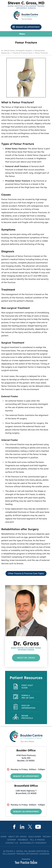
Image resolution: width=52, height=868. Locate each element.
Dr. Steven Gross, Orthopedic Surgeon (17, 51)
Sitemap (12, 840)
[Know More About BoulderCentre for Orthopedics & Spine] (26, 15)
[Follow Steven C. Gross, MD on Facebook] (14, 827)
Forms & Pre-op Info (28, 697)
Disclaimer (35, 837)
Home (4, 837)
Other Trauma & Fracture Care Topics (26, 573)
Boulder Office (26, 750)
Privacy (47, 837)
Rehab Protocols (27, 717)
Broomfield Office (26, 786)
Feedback (23, 840)
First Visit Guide (27, 687)
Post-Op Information (28, 707)
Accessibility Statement (33, 843)
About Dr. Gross (26, 658)
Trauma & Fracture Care (22, 53)
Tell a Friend (37, 840)
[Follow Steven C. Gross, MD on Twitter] (30, 827)
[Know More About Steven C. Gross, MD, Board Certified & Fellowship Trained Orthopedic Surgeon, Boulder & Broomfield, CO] (26, 5)
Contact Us (12, 843)
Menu (25, 34)
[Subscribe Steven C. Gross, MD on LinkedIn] (22, 827)
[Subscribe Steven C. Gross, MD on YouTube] (38, 827)
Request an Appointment (28, 27)
